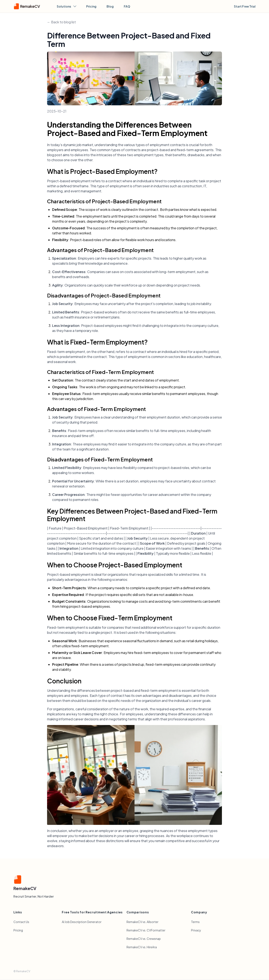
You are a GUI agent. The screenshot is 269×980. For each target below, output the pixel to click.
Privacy (196, 930)
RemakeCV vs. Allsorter (142, 922)
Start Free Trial (245, 6)
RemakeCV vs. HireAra (142, 947)
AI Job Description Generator (82, 922)
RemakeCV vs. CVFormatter (146, 930)
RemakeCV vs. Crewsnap (144, 939)
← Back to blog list (61, 22)
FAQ (127, 6)
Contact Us (21, 922)
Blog (110, 6)
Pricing (91, 6)
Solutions (66, 6)
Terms (195, 922)
